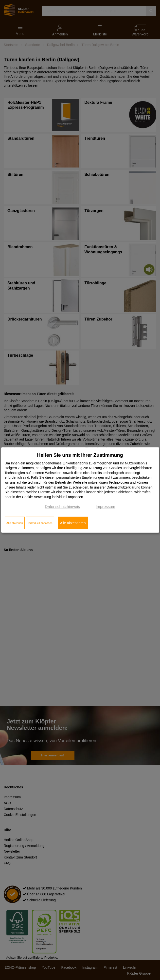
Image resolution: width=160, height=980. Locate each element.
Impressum (105, 507)
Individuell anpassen (40, 523)
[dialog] (80, 490)
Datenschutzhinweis (62, 507)
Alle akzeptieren (73, 523)
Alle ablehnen (15, 523)
